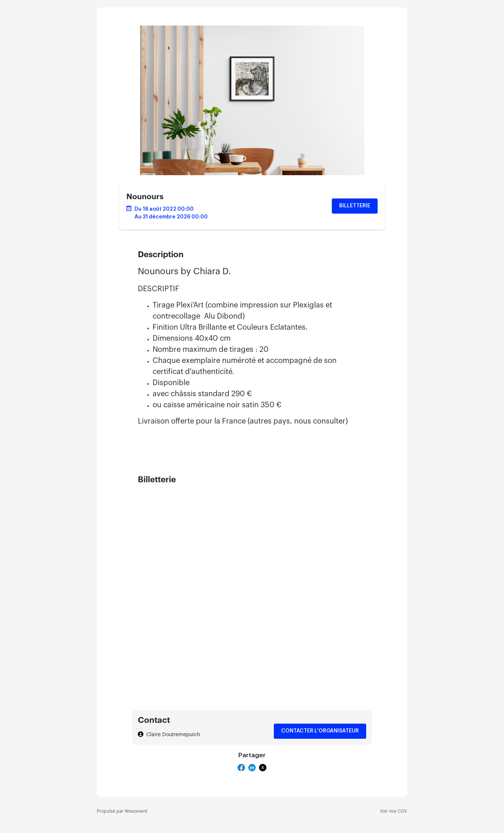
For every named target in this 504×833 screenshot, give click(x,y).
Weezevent (136, 811)
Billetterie (355, 206)
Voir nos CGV (394, 811)
